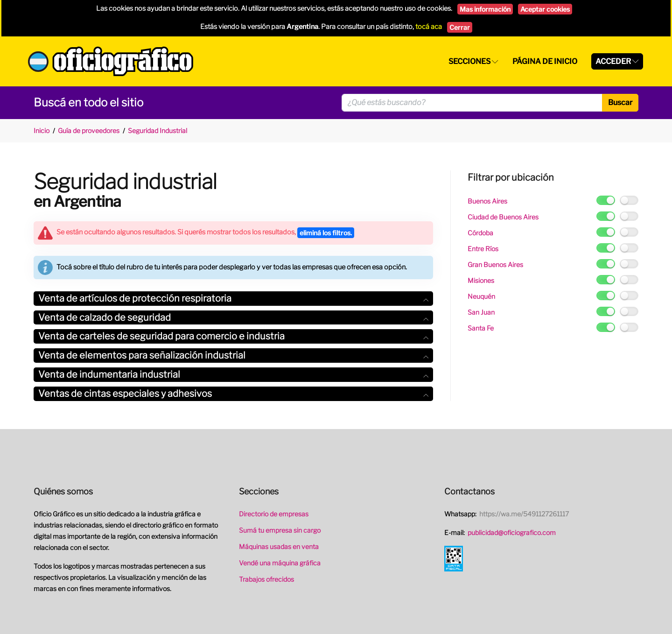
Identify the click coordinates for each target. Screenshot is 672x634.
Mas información (485, 9)
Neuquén (481, 296)
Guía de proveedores (89, 130)
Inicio (42, 130)
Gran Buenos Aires (495, 264)
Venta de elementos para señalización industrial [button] (233, 355)
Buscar (620, 102)
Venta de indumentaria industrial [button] (233, 374)
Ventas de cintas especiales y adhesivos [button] (233, 394)
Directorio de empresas (274, 514)
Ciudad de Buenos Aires (503, 217)
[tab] (233, 299)
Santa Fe (481, 328)
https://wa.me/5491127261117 (524, 514)
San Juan (481, 312)
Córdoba (480, 233)
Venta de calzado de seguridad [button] (233, 317)
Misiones (481, 280)
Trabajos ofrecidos (266, 579)
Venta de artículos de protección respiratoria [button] (233, 298)
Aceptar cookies (545, 9)
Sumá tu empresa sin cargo (280, 530)
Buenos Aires (487, 201)
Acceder (613, 61)
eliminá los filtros (326, 233)
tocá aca (429, 27)
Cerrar (460, 27)
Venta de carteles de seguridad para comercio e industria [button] (233, 336)
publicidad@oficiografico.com (512, 532)
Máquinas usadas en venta (279, 546)
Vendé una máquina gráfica (280, 563)
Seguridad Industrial (157, 130)
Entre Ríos (483, 249)
